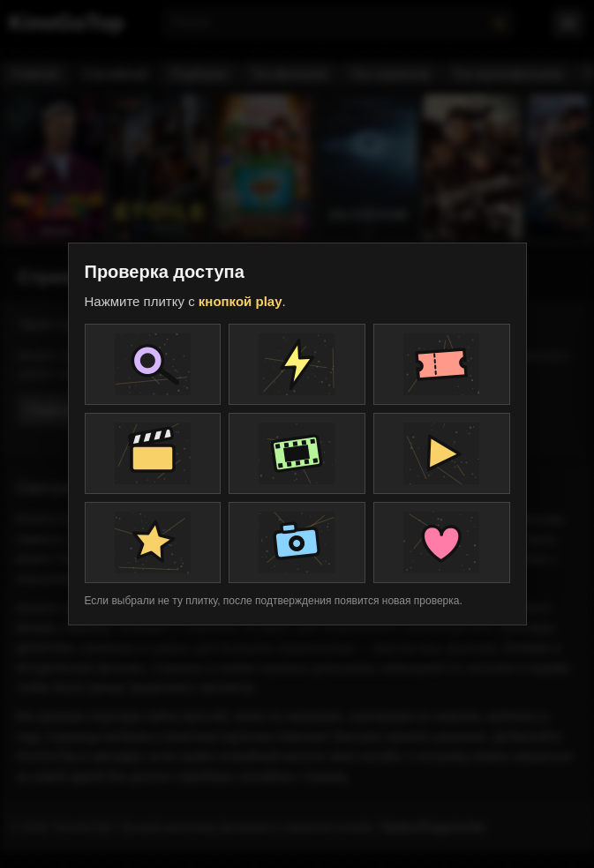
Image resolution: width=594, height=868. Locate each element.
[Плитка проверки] (153, 364)
